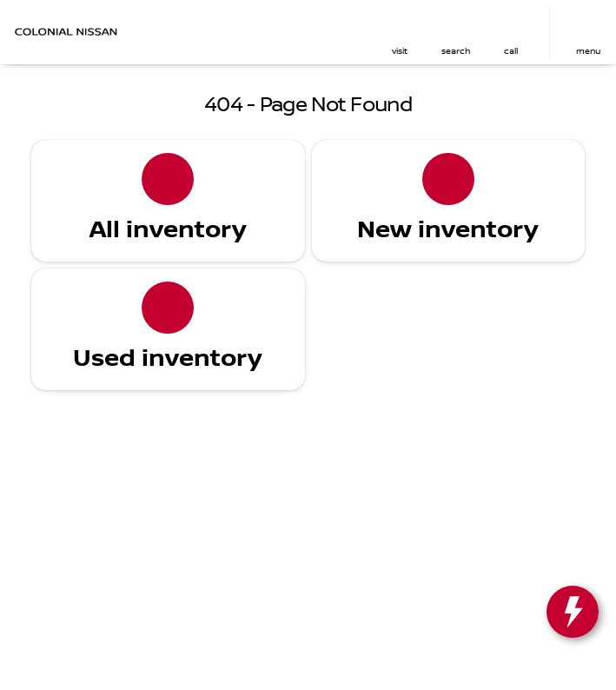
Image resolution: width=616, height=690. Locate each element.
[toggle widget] (573, 612)
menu (588, 51)
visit (400, 51)
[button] (400, 33)
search (456, 51)
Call (511, 51)
